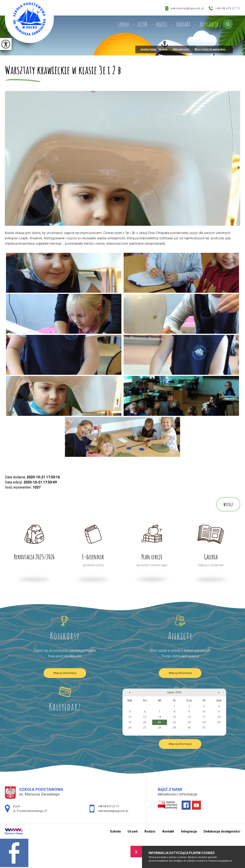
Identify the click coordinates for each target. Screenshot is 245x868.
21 (159, 722)
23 (189, 722)
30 (189, 728)
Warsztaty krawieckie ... (209, 49)
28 (159, 728)
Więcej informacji (65, 673)
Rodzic (162, 24)
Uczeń (143, 24)
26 (130, 728)
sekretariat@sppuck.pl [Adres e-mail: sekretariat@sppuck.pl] (113, 811)
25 (219, 722)
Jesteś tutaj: (149, 49)
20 (145, 722)
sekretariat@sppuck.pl (185, 8)
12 (130, 717)
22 (174, 722)
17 (204, 717)
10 (204, 712)
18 (219, 717)
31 (204, 728)
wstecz (228, 504)
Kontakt (183, 24)
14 (159, 717)
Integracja (209, 24)
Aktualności (178, 49)
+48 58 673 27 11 (224, 8)
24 (204, 722)
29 (174, 728)
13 (145, 717)
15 (174, 717)
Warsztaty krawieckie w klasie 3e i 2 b (63, 71)
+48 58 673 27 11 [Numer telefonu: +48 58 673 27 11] (108, 806)
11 (219, 712)
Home (163, 49)
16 (189, 717)
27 (145, 728)
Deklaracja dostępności (222, 832)
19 (130, 722)
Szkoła (123, 24)
